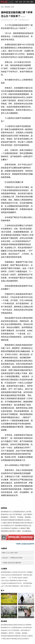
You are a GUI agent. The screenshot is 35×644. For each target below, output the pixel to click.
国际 (32, 2)
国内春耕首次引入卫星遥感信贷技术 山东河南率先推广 (17, 628)
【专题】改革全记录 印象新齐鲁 (12, 563)
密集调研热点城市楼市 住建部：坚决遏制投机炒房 (18, 531)
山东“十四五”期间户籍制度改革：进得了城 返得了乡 (16, 586)
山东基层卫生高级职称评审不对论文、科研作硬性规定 (17, 583)
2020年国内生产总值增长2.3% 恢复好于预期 (15, 528)
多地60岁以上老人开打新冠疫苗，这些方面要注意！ (16, 630)
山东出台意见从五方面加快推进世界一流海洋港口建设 (17, 575)
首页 (17, 2)
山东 (24, 2)
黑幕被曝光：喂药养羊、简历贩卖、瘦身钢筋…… (17, 517)
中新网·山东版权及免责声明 (25, 544)
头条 (21, 2)
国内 (28, 2)
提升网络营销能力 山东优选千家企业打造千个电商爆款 (17, 572)
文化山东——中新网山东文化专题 (12, 558)
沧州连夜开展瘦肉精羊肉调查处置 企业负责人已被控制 (17, 636)
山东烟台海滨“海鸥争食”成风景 (26, 604)
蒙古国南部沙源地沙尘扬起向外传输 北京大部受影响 (16, 625)
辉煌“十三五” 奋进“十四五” (10, 553)
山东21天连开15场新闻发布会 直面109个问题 (14, 581)
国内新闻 (7, 7)
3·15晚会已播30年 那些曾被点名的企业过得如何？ (17, 523)
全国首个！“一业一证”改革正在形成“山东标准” (15, 578)
